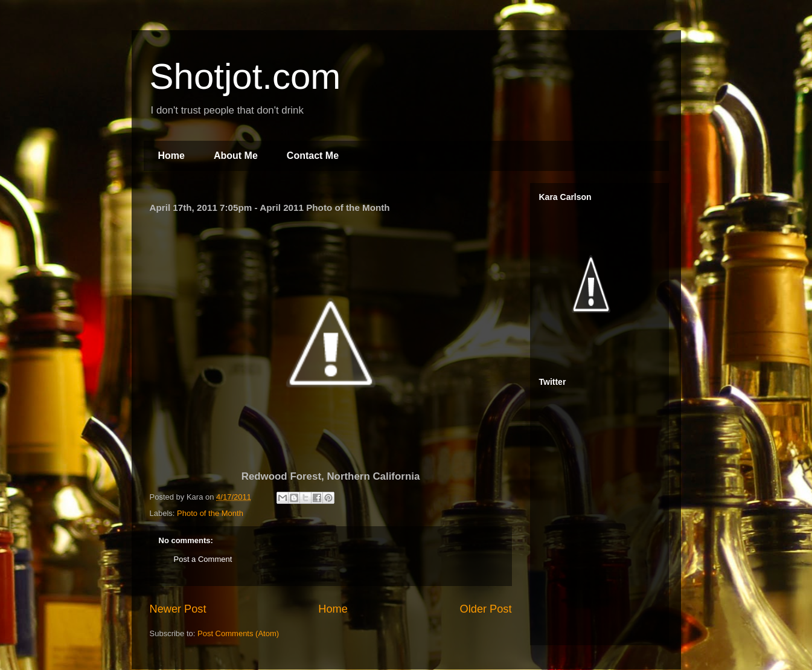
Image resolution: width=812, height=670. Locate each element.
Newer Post (178, 609)
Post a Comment (203, 559)
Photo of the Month (210, 513)
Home (171, 156)
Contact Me (313, 156)
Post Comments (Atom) (238, 633)
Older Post (486, 609)
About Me (236, 156)
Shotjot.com (245, 76)
